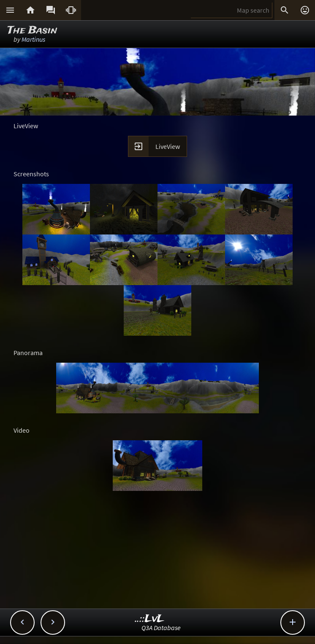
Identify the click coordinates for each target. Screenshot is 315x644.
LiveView (168, 146)
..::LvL (150, 619)
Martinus (33, 39)
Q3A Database (161, 628)
